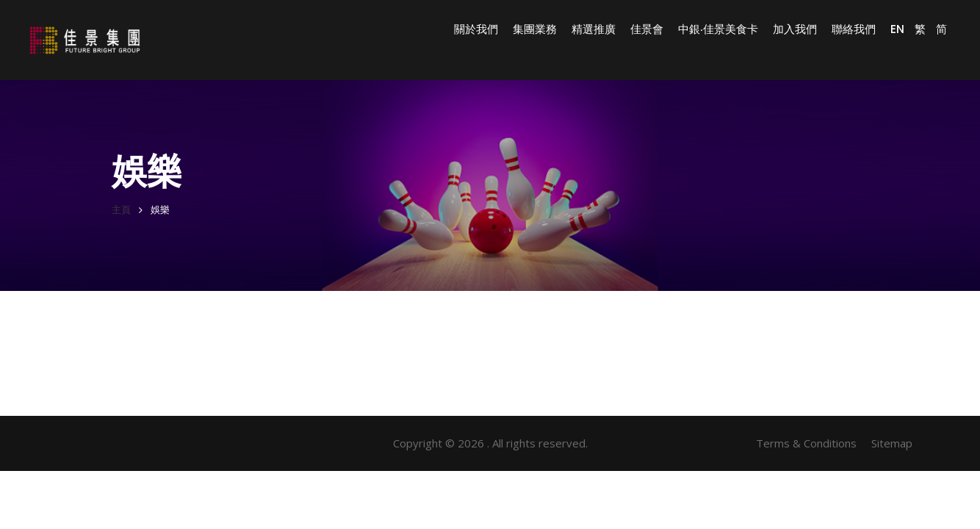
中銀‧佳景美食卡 (718, 29)
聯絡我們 (854, 29)
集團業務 (535, 29)
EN (897, 29)
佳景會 (647, 29)
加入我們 (795, 29)
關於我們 (476, 29)
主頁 (121, 210)
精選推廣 (594, 29)
